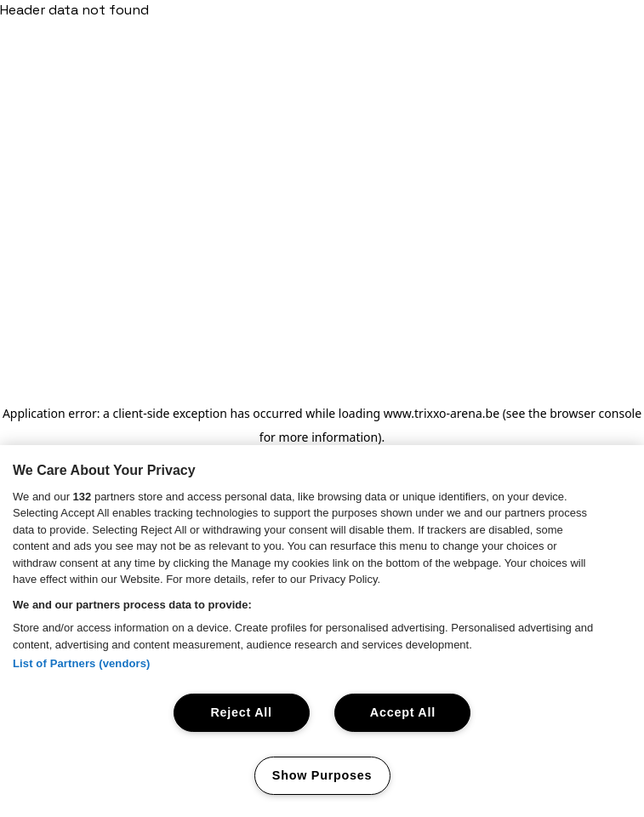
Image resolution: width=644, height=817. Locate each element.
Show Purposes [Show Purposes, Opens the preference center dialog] (322, 775)
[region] (322, 631)
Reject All (241, 712)
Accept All (403, 712)
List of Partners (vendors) (82, 663)
